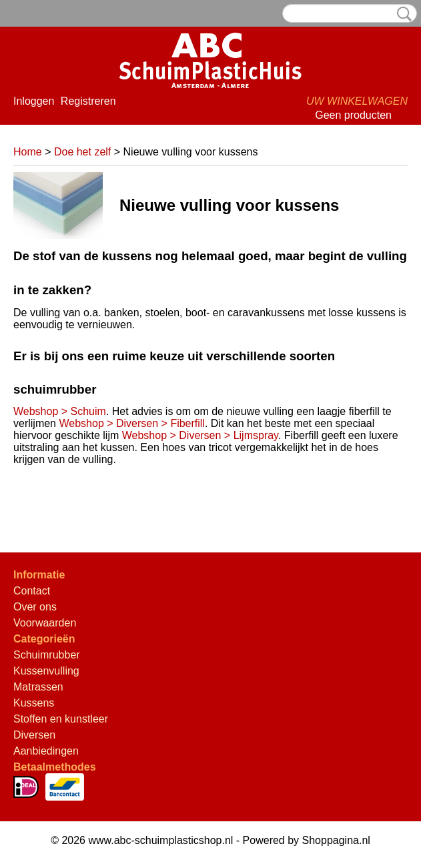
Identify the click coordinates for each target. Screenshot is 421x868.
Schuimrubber (47, 655)
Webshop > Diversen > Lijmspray (200, 435)
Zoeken (402, 14)
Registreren (88, 101)
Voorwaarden (45, 623)
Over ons (35, 607)
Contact (32, 591)
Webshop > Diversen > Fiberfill (131, 423)
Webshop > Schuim (60, 411)
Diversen (34, 735)
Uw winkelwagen (357, 101)
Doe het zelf (82, 152)
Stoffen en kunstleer (61, 719)
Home (28, 152)
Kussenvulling (46, 671)
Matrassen (38, 687)
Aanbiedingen (46, 751)
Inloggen (34, 101)
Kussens (34, 703)
